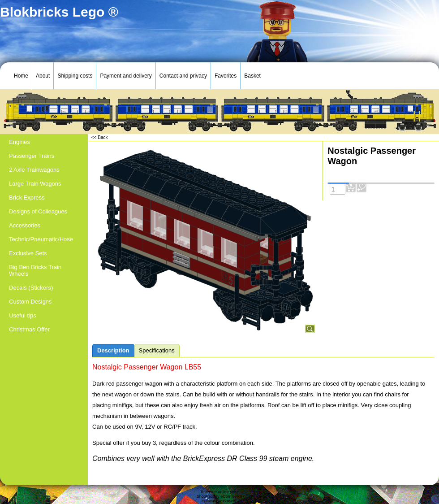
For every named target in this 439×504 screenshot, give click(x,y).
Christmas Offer (29, 329)
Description (113, 350)
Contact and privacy (183, 76)
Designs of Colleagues (38, 211)
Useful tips (23, 315)
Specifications (157, 350)
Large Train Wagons (35, 184)
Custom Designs (30, 302)
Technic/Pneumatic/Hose (41, 239)
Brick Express (27, 198)
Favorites (226, 76)
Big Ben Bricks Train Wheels (35, 270)
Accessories (25, 225)
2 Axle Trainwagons (34, 170)
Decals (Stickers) (31, 288)
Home (21, 76)
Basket (252, 76)
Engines (19, 142)
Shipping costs (75, 76)
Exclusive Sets (28, 253)
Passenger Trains (32, 156)
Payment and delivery (126, 76)
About (43, 76)
